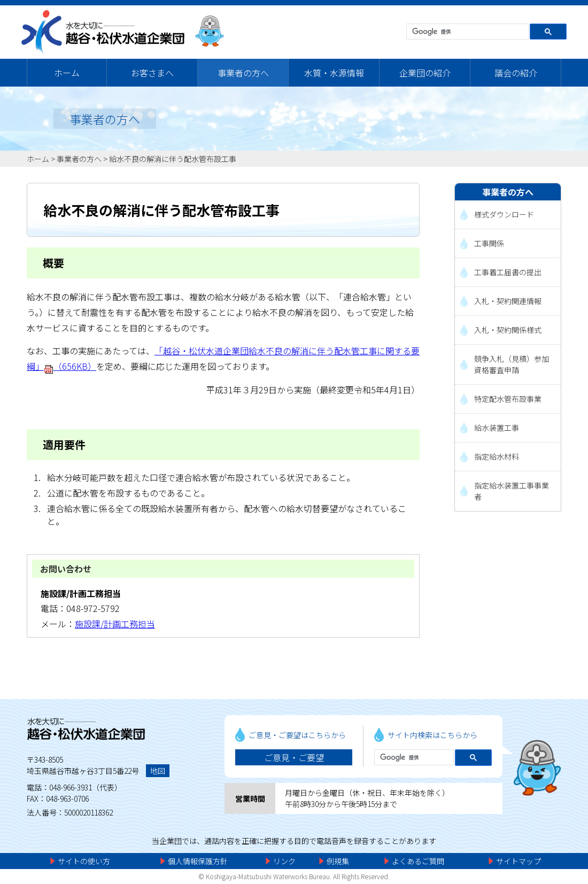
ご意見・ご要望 (294, 757)
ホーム (67, 73)
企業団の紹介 (425, 73)
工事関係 (489, 243)
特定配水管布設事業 (508, 399)
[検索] (466, 32)
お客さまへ (152, 73)
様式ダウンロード (504, 214)
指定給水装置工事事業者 (512, 491)
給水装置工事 (497, 428)
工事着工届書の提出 (508, 272)
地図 (158, 771)
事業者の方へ (243, 73)
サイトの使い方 (84, 861)
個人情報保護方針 (198, 861)
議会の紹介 (516, 73)
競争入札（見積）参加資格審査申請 (512, 364)
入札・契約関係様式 (508, 330)
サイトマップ (519, 861)
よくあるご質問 (418, 861)
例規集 (338, 861)
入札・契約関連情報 (508, 301)
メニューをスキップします (339, 8)
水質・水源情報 (334, 73)
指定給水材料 (497, 456)
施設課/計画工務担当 (115, 624)
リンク (284, 861)
